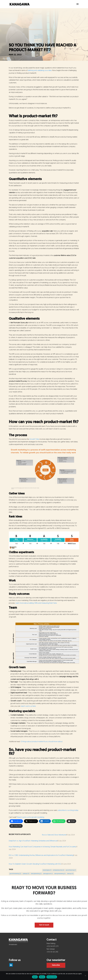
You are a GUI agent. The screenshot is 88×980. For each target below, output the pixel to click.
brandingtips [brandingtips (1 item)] (47, 870)
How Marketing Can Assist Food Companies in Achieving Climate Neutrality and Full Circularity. (43, 847)
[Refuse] (85, 976)
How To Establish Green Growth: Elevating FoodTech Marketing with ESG (35, 864)
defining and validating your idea (40, 71)
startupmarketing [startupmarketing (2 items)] (60, 874)
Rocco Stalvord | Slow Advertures (54, 835)
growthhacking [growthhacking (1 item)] (71, 870)
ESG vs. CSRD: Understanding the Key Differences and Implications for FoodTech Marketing (41, 855)
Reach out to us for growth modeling (31, 817)
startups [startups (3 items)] (70, 874)
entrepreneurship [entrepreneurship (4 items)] (59, 870)
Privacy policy (52, 977)
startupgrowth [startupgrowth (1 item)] (48, 874)
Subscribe (56, 965)
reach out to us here (28, 706)
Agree (35, 977)
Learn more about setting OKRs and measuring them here (36, 603)
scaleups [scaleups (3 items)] (26, 874)
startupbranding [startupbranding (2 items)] (36, 874)
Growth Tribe (34, 439)
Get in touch (44, 925)
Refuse (42, 977)
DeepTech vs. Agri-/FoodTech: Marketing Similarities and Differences (33, 841)
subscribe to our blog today (68, 810)
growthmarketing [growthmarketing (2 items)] (15, 874)
